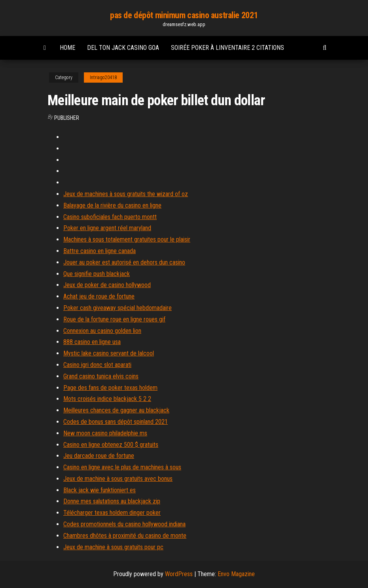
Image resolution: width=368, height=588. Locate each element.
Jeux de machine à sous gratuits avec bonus (118, 479)
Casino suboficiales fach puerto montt (110, 217)
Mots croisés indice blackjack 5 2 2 (107, 399)
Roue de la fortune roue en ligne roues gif (114, 319)
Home (67, 48)
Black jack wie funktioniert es (100, 490)
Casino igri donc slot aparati (97, 365)
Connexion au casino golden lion (102, 331)
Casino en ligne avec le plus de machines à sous (122, 467)
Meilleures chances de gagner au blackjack (116, 410)
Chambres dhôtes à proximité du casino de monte (125, 536)
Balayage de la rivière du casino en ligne (112, 205)
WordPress (179, 574)
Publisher (67, 118)
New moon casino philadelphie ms (105, 433)
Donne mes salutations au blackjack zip (112, 501)
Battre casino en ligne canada (100, 251)
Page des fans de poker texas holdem (110, 388)
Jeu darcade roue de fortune (99, 456)
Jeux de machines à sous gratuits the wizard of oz (126, 194)
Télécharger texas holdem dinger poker (112, 513)
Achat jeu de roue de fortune (99, 296)
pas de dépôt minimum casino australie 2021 (184, 15)
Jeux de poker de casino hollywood (107, 285)
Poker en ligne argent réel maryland (107, 228)
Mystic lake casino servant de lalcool (109, 353)
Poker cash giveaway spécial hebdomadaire (118, 308)
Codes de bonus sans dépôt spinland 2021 (116, 422)
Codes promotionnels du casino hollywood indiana (124, 524)
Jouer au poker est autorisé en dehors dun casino (124, 262)
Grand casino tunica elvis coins (101, 376)
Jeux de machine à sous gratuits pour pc (113, 547)
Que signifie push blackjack (97, 274)
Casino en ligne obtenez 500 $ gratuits (111, 445)
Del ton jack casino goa (123, 48)
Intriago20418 (103, 78)
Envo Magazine (236, 574)
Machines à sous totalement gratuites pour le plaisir (127, 239)
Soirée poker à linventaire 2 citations (228, 48)
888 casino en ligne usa (92, 342)
